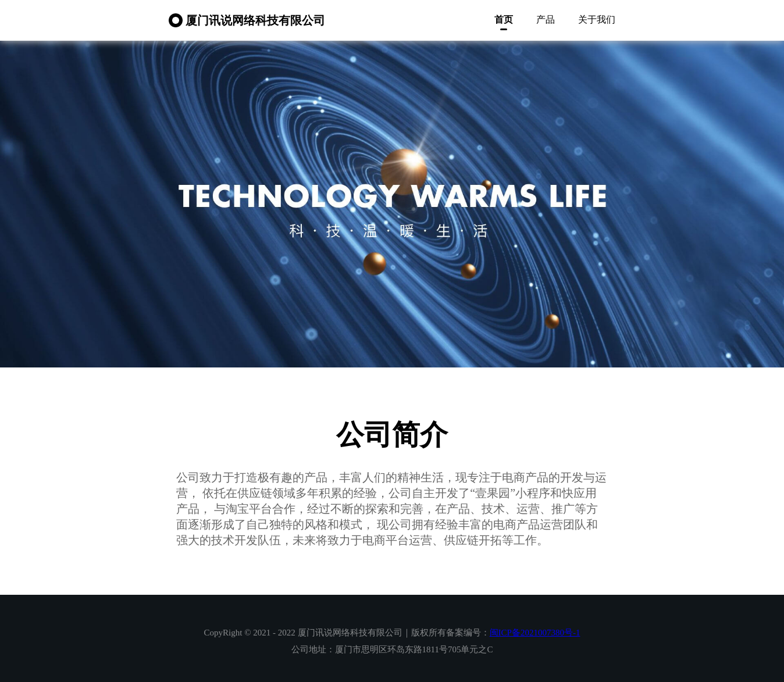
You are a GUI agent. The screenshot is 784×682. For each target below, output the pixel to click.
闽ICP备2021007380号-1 (535, 633)
